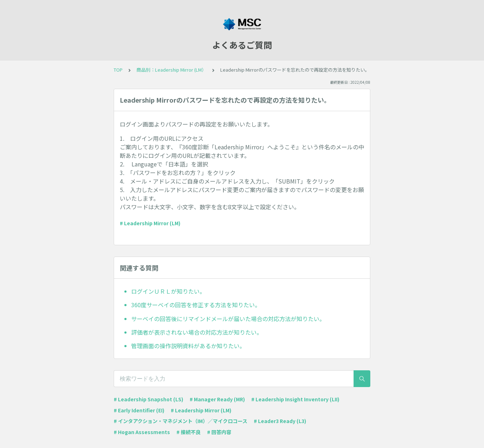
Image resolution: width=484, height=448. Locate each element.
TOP (118, 70)
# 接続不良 (189, 432)
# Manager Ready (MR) (217, 399)
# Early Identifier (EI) (139, 410)
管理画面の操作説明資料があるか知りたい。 (188, 346)
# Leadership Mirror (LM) (150, 223)
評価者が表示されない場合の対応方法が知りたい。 (197, 332)
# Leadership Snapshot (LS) (148, 399)
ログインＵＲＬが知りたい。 (168, 291)
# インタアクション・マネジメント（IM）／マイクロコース (181, 421)
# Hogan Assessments (142, 432)
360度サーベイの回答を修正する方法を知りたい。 (196, 305)
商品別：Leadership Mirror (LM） (171, 70)
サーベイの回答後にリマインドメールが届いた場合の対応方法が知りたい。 (228, 319)
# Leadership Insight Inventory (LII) (295, 399)
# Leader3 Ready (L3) (280, 421)
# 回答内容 (219, 432)
